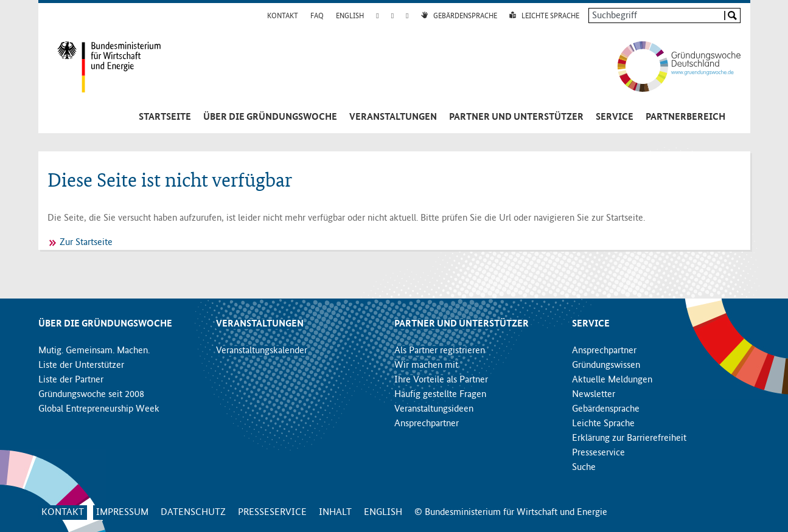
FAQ (317, 16)
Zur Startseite (86, 243)
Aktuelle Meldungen (612, 380)
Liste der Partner (71, 380)
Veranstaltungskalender (262, 351)
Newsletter (594, 395)
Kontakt (283, 16)
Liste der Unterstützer (81, 365)
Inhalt (335, 513)
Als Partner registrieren (440, 351)
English (350, 16)
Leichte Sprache (550, 16)
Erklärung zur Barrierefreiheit (629, 438)
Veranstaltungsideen (434, 409)
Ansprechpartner (427, 424)
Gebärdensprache (465, 16)
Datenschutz (193, 513)
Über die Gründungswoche (270, 117)
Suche (584, 468)
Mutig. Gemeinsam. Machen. (94, 351)
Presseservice (598, 453)
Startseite (165, 117)
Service (615, 117)
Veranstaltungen (393, 117)
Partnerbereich (685, 117)
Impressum (122, 513)
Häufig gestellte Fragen (440, 395)
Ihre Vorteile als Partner (441, 380)
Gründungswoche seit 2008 (91, 395)
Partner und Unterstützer (516, 117)
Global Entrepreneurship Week (99, 409)
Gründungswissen (606, 365)
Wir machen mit (426, 365)
